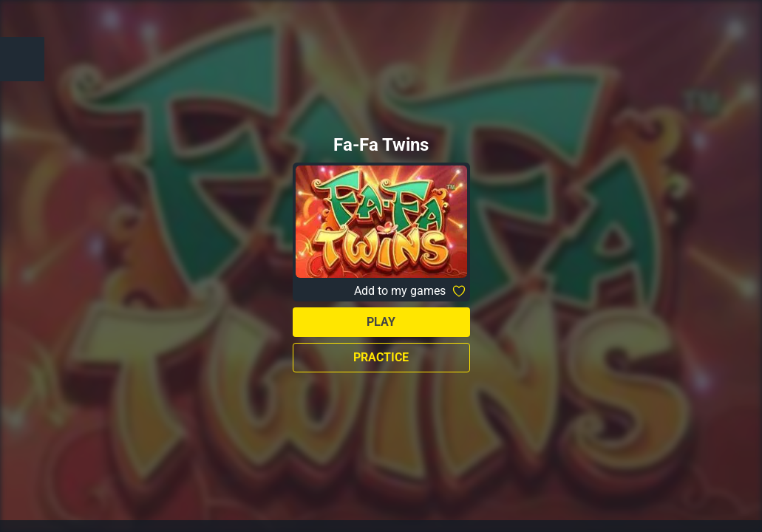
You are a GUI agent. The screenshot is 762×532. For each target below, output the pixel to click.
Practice (381, 357)
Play (381, 322)
